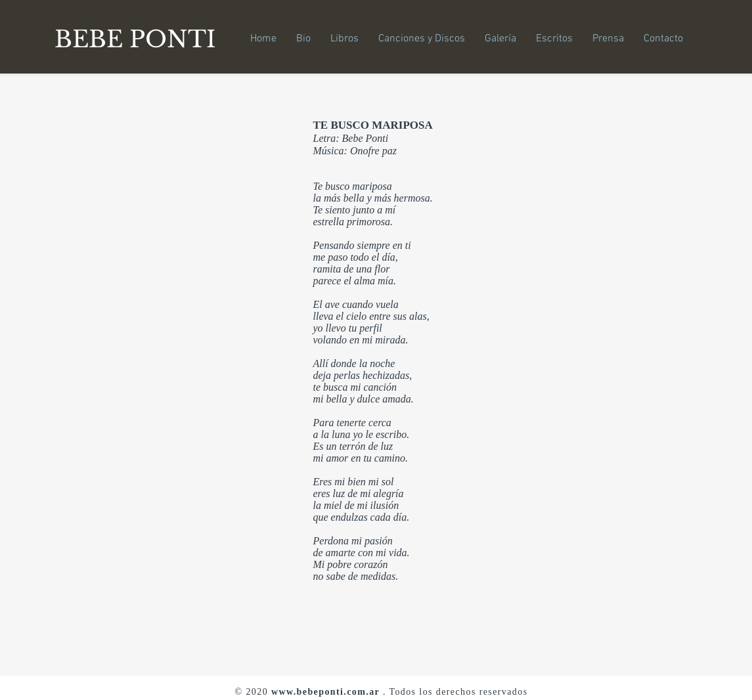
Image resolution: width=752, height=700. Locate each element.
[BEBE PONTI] (140, 39)
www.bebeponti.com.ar (325, 692)
